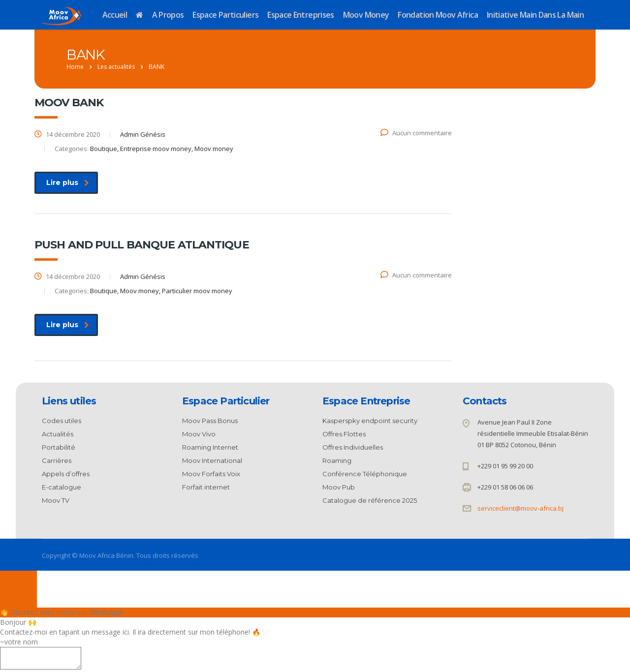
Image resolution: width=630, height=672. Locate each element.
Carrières (57, 460)
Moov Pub (339, 487)
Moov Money (366, 15)
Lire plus (68, 183)
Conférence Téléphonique (365, 474)
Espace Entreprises (300, 15)
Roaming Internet (210, 447)
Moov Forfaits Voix (211, 474)
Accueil (115, 15)
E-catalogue (62, 487)
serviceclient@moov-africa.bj (520, 508)
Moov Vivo (199, 434)
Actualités (58, 434)
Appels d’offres (66, 474)
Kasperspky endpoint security (370, 421)
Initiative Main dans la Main (535, 15)
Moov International (212, 460)
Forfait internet (206, 487)
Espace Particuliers (225, 15)
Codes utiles (62, 421)
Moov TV (56, 500)
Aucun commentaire (416, 133)
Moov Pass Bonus (210, 421)
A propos (168, 15)
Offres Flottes (344, 434)
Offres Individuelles (353, 447)
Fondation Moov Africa (438, 15)
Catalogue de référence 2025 (370, 500)
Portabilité (59, 447)
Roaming (337, 460)
